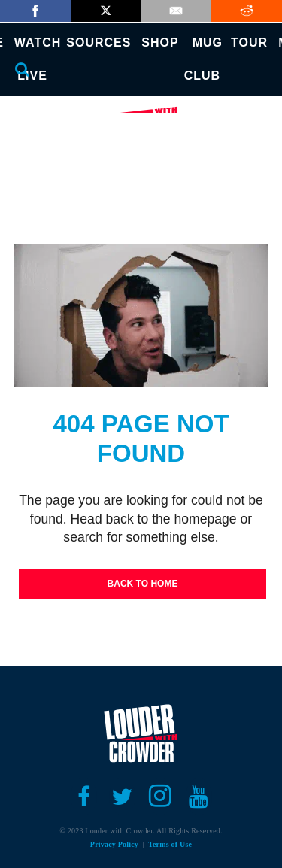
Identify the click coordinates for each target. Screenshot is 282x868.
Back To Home (143, 584)
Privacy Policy (114, 844)
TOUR (249, 42)
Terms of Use (170, 844)
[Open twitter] (122, 797)
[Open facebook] (84, 797)
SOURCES (99, 42)
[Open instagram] (161, 797)
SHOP (160, 42)
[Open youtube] (199, 797)
